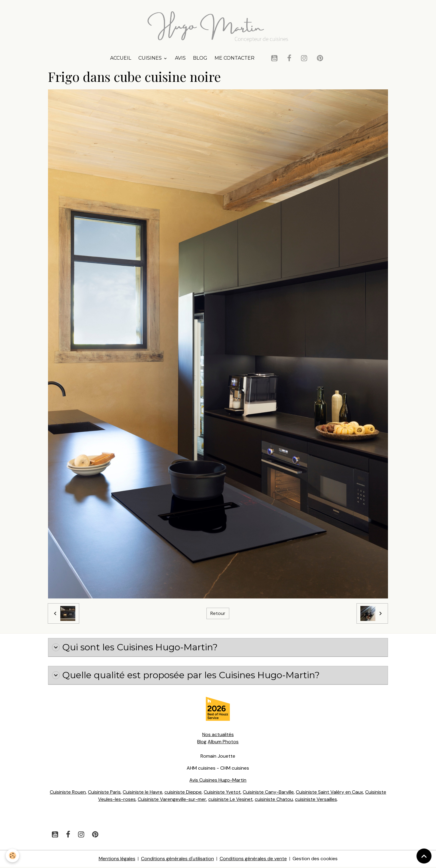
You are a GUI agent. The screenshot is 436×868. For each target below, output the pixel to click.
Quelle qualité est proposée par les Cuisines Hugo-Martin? (188, 676)
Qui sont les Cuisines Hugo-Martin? (136, 648)
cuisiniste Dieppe (183, 793)
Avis (180, 59)
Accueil (121, 59)
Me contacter (235, 59)
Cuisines (151, 59)
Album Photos (223, 743)
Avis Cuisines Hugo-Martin (218, 781)
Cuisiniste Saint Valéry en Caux (329, 793)
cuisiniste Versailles (316, 800)
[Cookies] (13, 856)
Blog (200, 59)
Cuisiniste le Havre (142, 793)
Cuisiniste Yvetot (222, 793)
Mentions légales (117, 859)
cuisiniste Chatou (274, 800)
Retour (218, 614)
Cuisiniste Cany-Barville (268, 793)
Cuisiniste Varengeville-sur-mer (172, 800)
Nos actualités (218, 735)
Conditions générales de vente (253, 859)
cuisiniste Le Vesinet (230, 800)
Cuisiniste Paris (104, 793)
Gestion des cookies (315, 859)
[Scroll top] (424, 856)
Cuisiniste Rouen (68, 793)
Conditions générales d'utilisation (177, 859)
